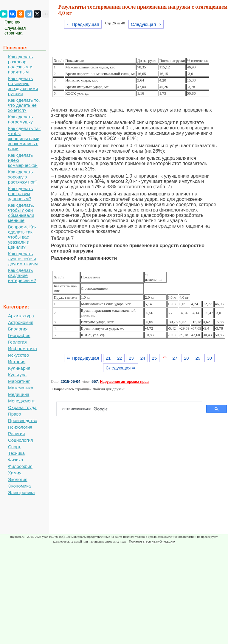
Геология (17, 342)
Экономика (19, 486)
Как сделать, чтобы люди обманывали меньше (21, 213)
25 (154, 358)
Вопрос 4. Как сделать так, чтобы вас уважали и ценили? (22, 237)
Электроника (21, 492)
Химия (15, 473)
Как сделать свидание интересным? (22, 275)
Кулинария (19, 368)
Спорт (14, 447)
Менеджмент (21, 401)
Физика (15, 460)
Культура (17, 375)
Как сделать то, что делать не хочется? (24, 105)
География (19, 335)
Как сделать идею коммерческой (23, 160)
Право (15, 414)
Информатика (23, 348)
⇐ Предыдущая (83, 24)
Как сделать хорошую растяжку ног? (23, 177)
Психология (20, 427)
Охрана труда (22, 407)
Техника (16, 453)
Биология (18, 329)
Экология (18, 479)
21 (108, 358)
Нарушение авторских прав (124, 382)
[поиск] (132, 409)
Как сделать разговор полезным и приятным (20, 64)
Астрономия (21, 322)
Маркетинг (19, 381)
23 (131, 358)
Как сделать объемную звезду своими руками (23, 86)
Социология (20, 440)
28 (186, 358)
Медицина (19, 394)
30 (209, 358)
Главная (12, 22)
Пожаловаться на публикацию (152, 541)
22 (120, 358)
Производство (23, 420)
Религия (16, 434)
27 (175, 358)
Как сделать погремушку (20, 119)
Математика (21, 388)
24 (143, 358)
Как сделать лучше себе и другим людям (23, 259)
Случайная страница (15, 31)
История (17, 362)
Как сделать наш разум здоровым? (20, 193)
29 (198, 358)
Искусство (18, 355)
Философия (20, 466)
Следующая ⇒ (146, 24)
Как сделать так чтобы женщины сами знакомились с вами (24, 138)
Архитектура (21, 316)
